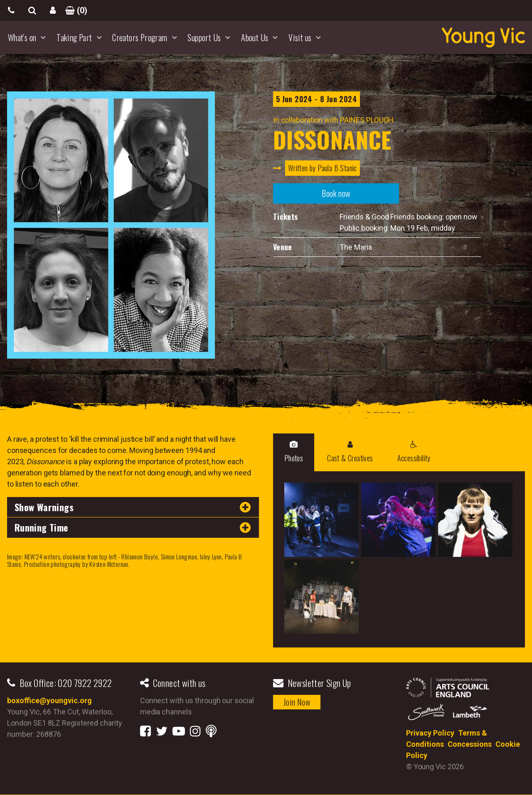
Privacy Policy (430, 733)
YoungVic (483, 37)
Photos (294, 452)
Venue (283, 247)
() (74, 10)
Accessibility (414, 452)
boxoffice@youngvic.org (49, 700)
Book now (336, 193)
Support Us (204, 37)
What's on (22, 37)
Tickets (286, 217)
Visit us (300, 37)
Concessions (470, 744)
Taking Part (74, 37)
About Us (255, 37)
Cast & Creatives (350, 452)
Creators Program (140, 37)
